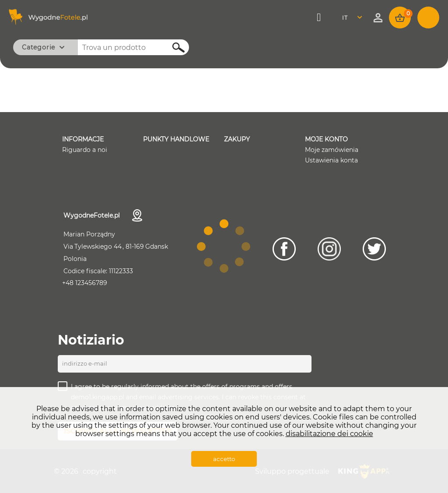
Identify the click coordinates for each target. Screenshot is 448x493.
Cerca (174, 48)
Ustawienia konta (331, 160)
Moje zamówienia (332, 150)
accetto (224, 459)
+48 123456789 (85, 283)
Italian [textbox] (350, 18)
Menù (320, 18)
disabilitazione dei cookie (329, 434)
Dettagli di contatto (137, 215)
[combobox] (355, 18)
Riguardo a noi (85, 150)
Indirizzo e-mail (85, 363)
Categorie (38, 47)
